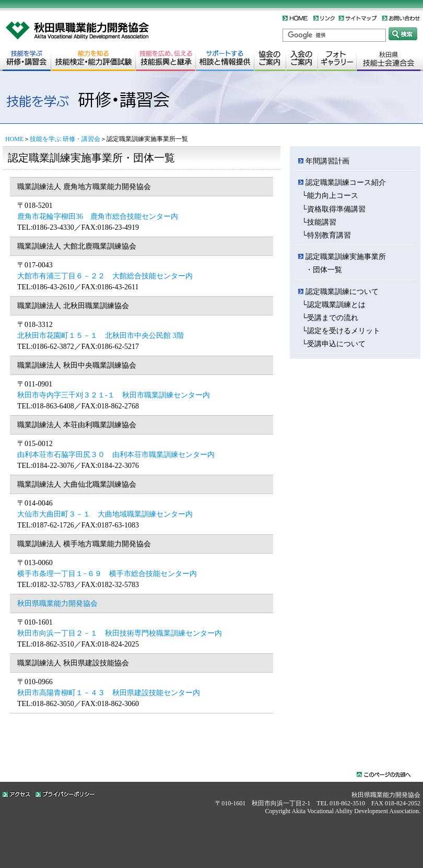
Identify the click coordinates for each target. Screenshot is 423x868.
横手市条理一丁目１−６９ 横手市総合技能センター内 (107, 574)
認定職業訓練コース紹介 (346, 183)
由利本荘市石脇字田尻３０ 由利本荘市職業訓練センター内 (116, 455)
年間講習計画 (327, 161)
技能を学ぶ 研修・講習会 (65, 139)
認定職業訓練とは (336, 305)
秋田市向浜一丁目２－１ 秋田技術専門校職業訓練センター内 (120, 633)
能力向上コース (333, 196)
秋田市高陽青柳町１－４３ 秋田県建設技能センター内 (109, 693)
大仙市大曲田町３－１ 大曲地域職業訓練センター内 (105, 514)
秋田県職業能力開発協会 (57, 603)
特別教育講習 (329, 235)
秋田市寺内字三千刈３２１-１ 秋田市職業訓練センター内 (114, 395)
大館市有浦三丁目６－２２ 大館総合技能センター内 (105, 276)
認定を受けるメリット (344, 331)
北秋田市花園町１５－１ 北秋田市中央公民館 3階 (101, 336)
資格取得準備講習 (336, 209)
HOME (14, 139)
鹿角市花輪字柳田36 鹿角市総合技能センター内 (98, 216)
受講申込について (336, 344)
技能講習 (322, 222)
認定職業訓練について (342, 292)
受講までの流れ (333, 318)
